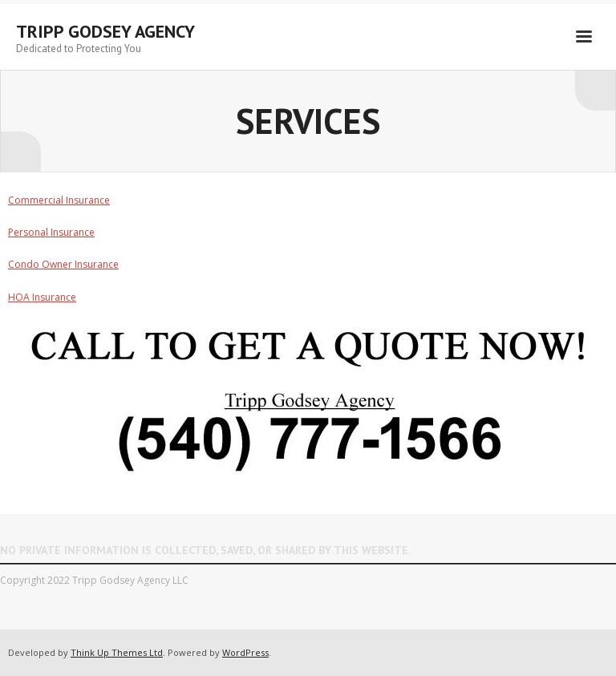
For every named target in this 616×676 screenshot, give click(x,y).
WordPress (245, 652)
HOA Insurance (42, 297)
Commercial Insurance (59, 200)
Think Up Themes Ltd (117, 652)
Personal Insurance (51, 232)
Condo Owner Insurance (63, 264)
